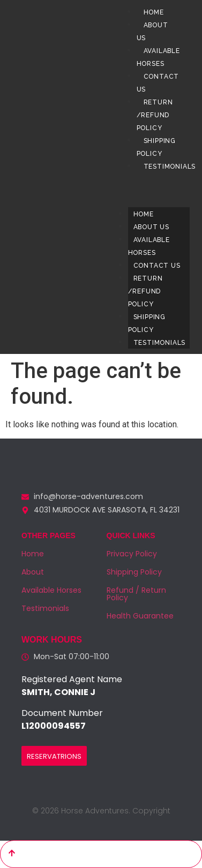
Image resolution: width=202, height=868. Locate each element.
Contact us (157, 266)
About (33, 572)
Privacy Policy (132, 554)
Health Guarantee (140, 616)
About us (151, 227)
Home (154, 12)
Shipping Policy (147, 323)
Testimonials (160, 343)
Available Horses (149, 246)
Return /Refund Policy (155, 115)
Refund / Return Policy (136, 594)
